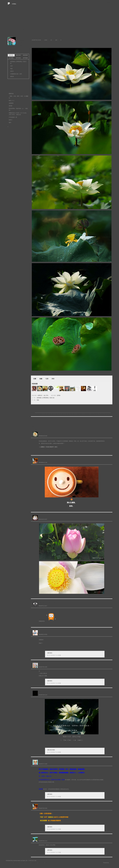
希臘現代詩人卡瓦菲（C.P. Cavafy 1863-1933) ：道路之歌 (18, 114)
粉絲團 (18, 867)
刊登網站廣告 (9, 863)
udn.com (111, 863)
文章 (11, 29)
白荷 (11, 66)
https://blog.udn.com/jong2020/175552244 (52, 450)
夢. (48, 655)
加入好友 (21, 38)
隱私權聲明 (41, 863)
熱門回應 (18, 58)
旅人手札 (46, 395)
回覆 (35, 379)
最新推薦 (25, 55)
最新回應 (18, 55)
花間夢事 (11, 103)
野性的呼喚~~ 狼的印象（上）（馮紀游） (18, 109)
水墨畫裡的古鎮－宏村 (16, 74)
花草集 (59, 395)
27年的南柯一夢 (13, 117)
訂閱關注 (21, 43)
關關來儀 (11, 94)
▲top (112, 861)
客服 (47, 863)
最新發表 (11, 55)
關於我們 (16, 863)
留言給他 (21, 45)
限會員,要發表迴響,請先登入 (72, 421)
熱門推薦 (25, 58)
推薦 (41, 379)
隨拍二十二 (12, 101)
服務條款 (28, 863)
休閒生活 (40, 395)
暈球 (10, 123)
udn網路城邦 (109, 2)
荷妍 (38, 400)
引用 (47, 379)
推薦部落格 (22, 41)
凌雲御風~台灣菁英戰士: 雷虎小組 (46, 398)
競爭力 (11, 120)
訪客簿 (22, 29)
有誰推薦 (35, 384)
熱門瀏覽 (11, 58)
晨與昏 (11, 106)
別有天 (12, 71)
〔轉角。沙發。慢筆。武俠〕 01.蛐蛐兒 (18, 97)
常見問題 (22, 863)
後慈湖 (12, 76)
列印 (53, 379)
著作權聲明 (34, 863)
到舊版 (14, 4)
